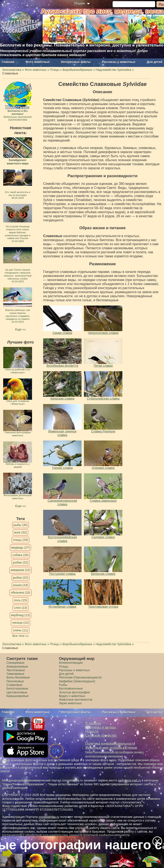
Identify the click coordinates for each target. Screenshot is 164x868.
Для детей (154, 62)
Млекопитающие (71, 663)
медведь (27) (21, 548)
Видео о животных (72, 696)
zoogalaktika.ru (49, 817)
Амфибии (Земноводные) (77, 681)
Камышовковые (18, 696)
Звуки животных (70, 703)
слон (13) (20, 608)
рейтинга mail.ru (130, 780)
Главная (8, 62)
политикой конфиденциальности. (107, 835)
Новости (92, 731)
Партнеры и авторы (101, 727)
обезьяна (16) (20, 593)
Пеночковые (15, 681)
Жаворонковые (17, 667)
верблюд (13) (20, 615)
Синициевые (15, 663)
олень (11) (20, 630)
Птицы (64, 667)
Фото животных (38, 62)
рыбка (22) (21, 578)
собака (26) (20, 555)
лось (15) (21, 600)
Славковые (14, 685)
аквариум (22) (20, 570)
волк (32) (20, 532)
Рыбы (63, 685)
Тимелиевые (15, 674)
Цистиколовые (17, 692)
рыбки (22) (21, 562)
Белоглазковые (17, 688)
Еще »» (20, 329)
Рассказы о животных (119, 62)
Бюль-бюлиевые (18, 677)
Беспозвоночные (71, 688)
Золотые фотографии (74, 692)
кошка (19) (20, 585)
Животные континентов (76, 700)
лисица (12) (20, 623)
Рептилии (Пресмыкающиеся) (80, 677)
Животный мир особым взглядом (111, 748)
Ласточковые (16, 670)
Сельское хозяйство (101, 735)
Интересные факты (76, 62)
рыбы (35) (21, 525)
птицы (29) (21, 540)
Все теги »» (21, 636)
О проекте (93, 723)
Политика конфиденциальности (110, 744)
